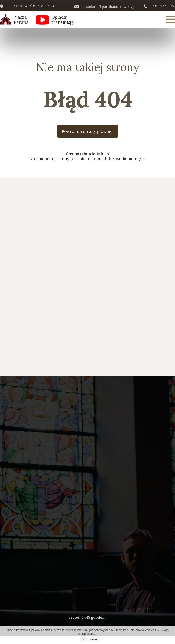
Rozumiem (90, 639)
